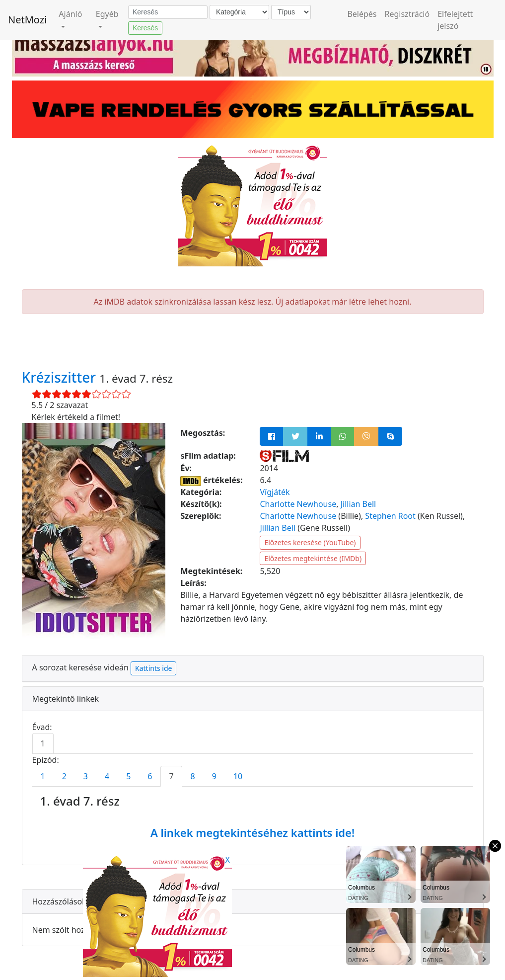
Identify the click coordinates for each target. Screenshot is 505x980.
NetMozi (27, 20)
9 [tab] (214, 776)
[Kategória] (239, 12)
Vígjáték (275, 492)
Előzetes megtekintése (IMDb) (313, 558)
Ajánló (70, 14)
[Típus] (291, 12)
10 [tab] (238, 776)
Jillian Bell (359, 504)
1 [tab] (43, 743)
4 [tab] (107, 776)
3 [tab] (86, 776)
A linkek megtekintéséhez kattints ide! (252, 832)
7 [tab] (171, 776)
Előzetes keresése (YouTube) (310, 542)
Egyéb (107, 14)
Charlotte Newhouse (298, 504)
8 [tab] (193, 776)
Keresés (145, 28)
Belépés (362, 14)
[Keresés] (168, 12)
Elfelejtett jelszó (455, 20)
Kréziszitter (61, 377)
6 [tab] (150, 776)
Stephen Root (390, 516)
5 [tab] (128, 776)
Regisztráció (407, 14)
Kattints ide (153, 668)
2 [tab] (64, 776)
